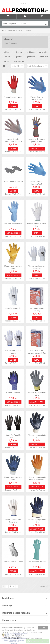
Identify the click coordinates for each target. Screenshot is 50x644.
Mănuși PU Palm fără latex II (13, 436)
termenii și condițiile (14, 638)
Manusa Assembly (13, 393)
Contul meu (8, 598)
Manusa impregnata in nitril (13, 267)
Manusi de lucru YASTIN (13, 181)
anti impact (31, 52)
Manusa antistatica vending (37, 309)
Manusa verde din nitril (37, 562)
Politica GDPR (25, 4)
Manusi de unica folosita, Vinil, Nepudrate (37, 99)
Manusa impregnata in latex (37, 394)
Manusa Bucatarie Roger (13, 562)
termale (7, 57)
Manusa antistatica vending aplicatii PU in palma (37, 353)
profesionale (19, 61)
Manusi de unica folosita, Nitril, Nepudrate (37, 184)
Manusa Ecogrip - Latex (13, 97)
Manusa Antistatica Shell (13, 308)
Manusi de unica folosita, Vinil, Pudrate (13, 140)
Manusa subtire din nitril (13, 224)
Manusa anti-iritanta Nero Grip (13, 521)
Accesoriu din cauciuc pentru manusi (37, 140)
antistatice (43, 52)
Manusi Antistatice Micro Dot (37, 225)
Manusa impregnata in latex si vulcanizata (37, 478)
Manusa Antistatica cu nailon (13, 352)
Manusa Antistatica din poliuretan (37, 267)
